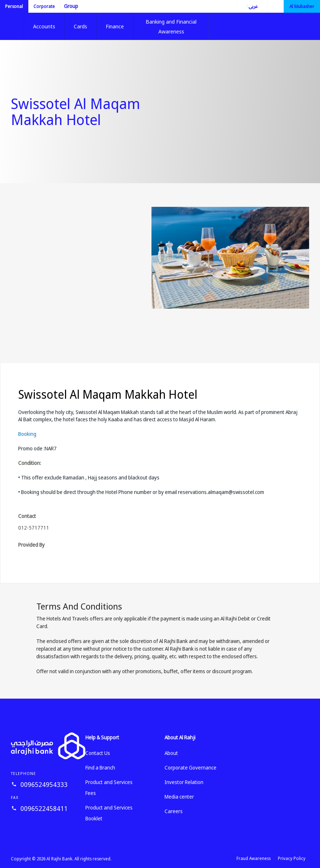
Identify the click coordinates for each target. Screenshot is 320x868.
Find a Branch (100, 767)
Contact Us (98, 753)
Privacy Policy (292, 858)
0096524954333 (44, 784)
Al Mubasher (302, 6)
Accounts (44, 26)
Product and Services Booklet (109, 813)
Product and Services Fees (109, 787)
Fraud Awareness (254, 858)
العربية (248, 6)
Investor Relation (184, 782)
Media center (179, 797)
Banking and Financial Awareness (171, 26)
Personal (14, 6)
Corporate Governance (191, 767)
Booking (27, 434)
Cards (80, 26)
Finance (115, 26)
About (171, 753)
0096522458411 (44, 808)
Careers (174, 811)
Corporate (44, 6)
